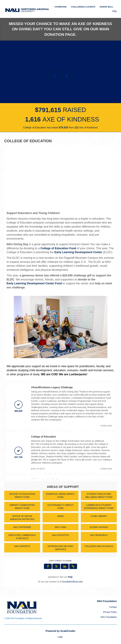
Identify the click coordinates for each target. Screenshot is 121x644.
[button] (73, 566)
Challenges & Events (83, 7)
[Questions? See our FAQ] (70, 577)
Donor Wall (107, 7)
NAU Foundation (109, 617)
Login (60, 637)
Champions (61, 7)
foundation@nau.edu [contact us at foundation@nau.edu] (72, 582)
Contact (113, 607)
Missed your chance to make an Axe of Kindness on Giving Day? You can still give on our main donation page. (61, 29)
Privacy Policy (110, 612)
